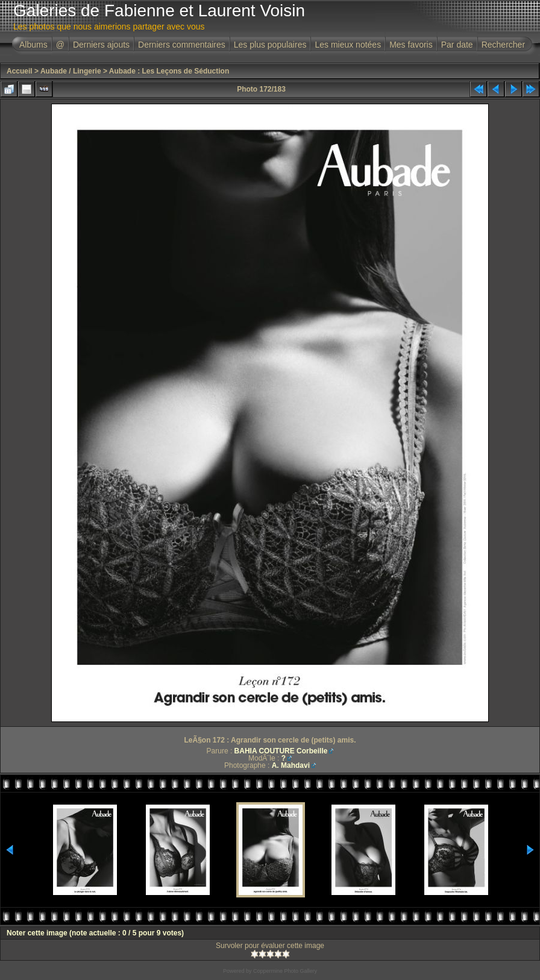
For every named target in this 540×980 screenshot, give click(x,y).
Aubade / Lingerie (71, 71)
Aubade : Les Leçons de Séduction (169, 71)
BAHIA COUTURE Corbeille (281, 751)
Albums (33, 45)
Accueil (20, 71)
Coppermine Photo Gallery (285, 971)
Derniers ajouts (101, 45)
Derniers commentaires (182, 45)
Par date (457, 45)
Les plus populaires (270, 45)
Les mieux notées (348, 45)
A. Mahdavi (291, 765)
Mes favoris (411, 45)
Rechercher (503, 45)
